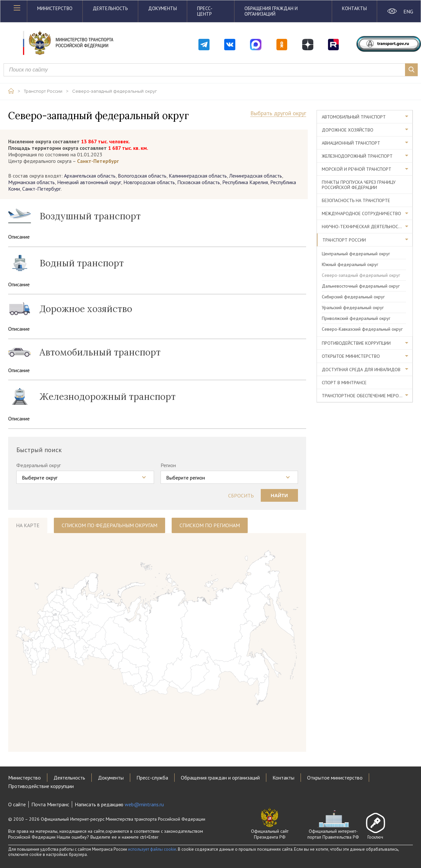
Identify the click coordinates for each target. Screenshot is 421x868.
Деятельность (110, 8)
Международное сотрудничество (361, 213)
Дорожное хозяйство (348, 130)
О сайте (17, 804)
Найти (279, 495)
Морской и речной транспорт (357, 169)
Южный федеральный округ (350, 264)
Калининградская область (198, 176)
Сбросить (241, 496)
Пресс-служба (152, 778)
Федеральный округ (39, 465)
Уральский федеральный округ (353, 308)
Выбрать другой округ (278, 113)
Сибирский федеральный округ (353, 297)
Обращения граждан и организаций (271, 11)
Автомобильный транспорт (354, 117)
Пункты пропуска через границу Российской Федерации (359, 185)
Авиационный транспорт (351, 143)
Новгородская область (149, 182)
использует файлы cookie (152, 849)
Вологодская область (142, 176)
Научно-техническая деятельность (363, 227)
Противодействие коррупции (356, 343)
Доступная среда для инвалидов (361, 370)
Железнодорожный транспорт (357, 156)
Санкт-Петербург (41, 189)
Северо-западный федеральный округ (115, 91)
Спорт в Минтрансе (344, 383)
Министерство (55, 8)
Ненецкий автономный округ (89, 182)
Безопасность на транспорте (356, 200)
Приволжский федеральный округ (356, 318)
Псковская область (199, 182)
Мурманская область (31, 182)
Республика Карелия (245, 182)
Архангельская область (90, 176)
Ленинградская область (256, 176)
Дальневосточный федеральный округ (361, 286)
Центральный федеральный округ (356, 254)
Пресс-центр (205, 11)
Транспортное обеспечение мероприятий (367, 396)
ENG (408, 11)
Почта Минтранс (50, 804)
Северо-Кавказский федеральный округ (362, 329)
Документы (163, 8)
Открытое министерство (351, 356)
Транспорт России (43, 91)
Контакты (354, 8)
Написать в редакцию (119, 804)
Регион (168, 465)
